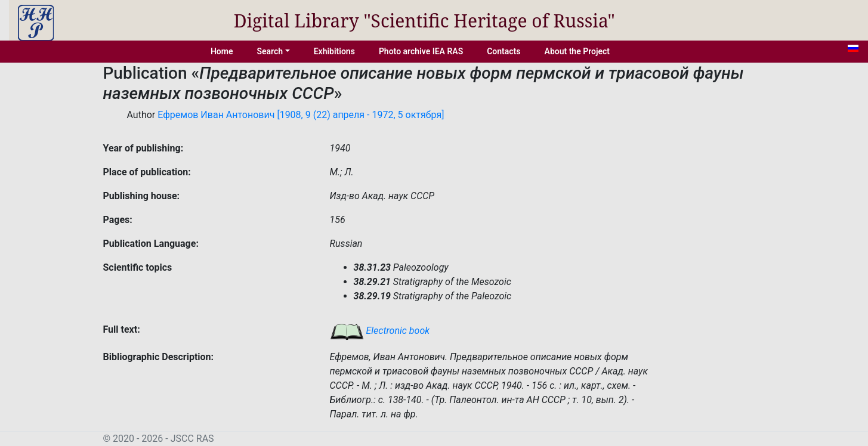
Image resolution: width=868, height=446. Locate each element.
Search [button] (270, 51)
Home (222, 51)
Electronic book (380, 331)
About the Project (577, 51)
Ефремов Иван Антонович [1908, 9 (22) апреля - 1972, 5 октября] (301, 115)
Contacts (503, 51)
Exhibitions (334, 51)
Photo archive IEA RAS (421, 51)
